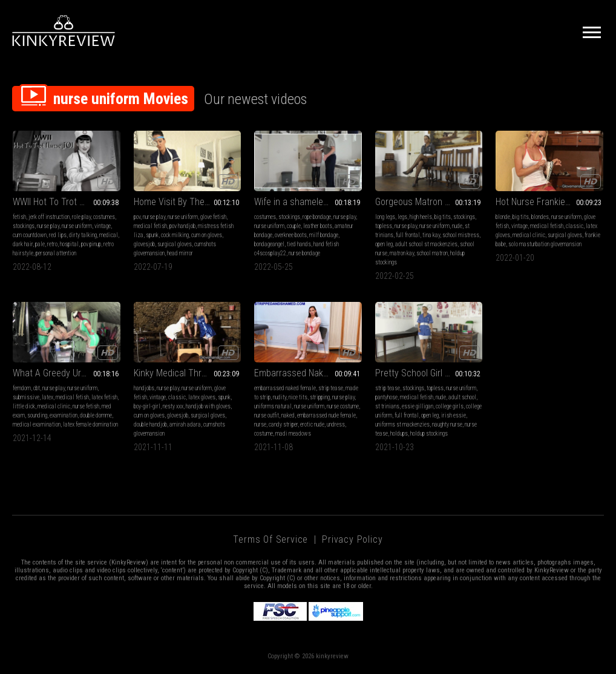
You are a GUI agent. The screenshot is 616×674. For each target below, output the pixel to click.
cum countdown (30, 235)
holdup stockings (429, 434)
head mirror (180, 253)
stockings (24, 226)
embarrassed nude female (326, 415)
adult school (462, 397)
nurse (260, 424)
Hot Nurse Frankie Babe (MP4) (549, 202)
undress (336, 424)
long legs (385, 217)
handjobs (144, 388)
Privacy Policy (352, 539)
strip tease (331, 388)
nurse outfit (267, 415)
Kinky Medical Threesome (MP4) (188, 373)
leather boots (318, 226)
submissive (26, 397)
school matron (432, 253)
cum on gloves (207, 235)
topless (384, 226)
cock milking (175, 235)
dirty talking (83, 235)
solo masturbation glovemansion (545, 244)
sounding (37, 415)
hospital (69, 244)
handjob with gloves (208, 406)
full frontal (408, 235)
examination (64, 415)
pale (40, 244)
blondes (540, 217)
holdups (399, 434)
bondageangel (269, 244)
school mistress (461, 235)
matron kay (402, 253)
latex (48, 397)
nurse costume (343, 406)
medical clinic (529, 235)
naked (288, 415)
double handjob (150, 424)
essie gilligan (418, 406)
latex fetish (104, 397)
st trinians (387, 406)
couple (294, 226)
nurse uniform (77, 226)
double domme (96, 415)
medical (109, 235)
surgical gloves (175, 244)
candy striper (283, 424)
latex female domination (90, 424)
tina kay (431, 235)
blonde (503, 217)
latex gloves (202, 397)
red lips (58, 235)
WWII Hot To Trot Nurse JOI (65, 202)
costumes (104, 217)
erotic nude (312, 424)
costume (264, 434)
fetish (19, 217)
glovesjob (144, 244)
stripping (320, 397)
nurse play (48, 226)
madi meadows (293, 434)
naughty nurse (447, 424)
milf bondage (324, 235)
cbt (37, 388)
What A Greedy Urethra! (58, 373)
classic (575, 226)
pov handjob (182, 226)
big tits (443, 217)
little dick (24, 406)
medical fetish (150, 226)
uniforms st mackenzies (402, 424)
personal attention (56, 253)
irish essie (454, 415)
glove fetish (213, 217)
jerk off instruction (49, 217)
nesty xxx (173, 406)
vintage (103, 226)
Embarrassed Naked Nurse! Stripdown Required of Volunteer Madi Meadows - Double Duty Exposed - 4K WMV (308, 373)
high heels (421, 217)
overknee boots (291, 235)
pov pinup (91, 244)
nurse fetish (86, 406)
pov (137, 217)
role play (81, 217)
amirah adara (185, 424)
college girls (450, 406)
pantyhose (386, 397)
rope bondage (317, 217)
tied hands (299, 244)
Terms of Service (270, 539)
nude (457, 226)
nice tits (298, 397)
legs (402, 217)
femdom (22, 388)
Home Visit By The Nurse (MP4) (188, 202)
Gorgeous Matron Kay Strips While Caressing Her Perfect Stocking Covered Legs (429, 202)
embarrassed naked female (285, 388)
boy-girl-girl (147, 406)
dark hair (23, 244)
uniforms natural (273, 406)
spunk (152, 235)
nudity (280, 397)
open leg (384, 244)
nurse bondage (304, 253)
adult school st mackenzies (426, 244)
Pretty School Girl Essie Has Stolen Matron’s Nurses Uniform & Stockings (429, 373)
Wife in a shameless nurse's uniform (308, 202)
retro (52, 244)
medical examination (37, 424)
